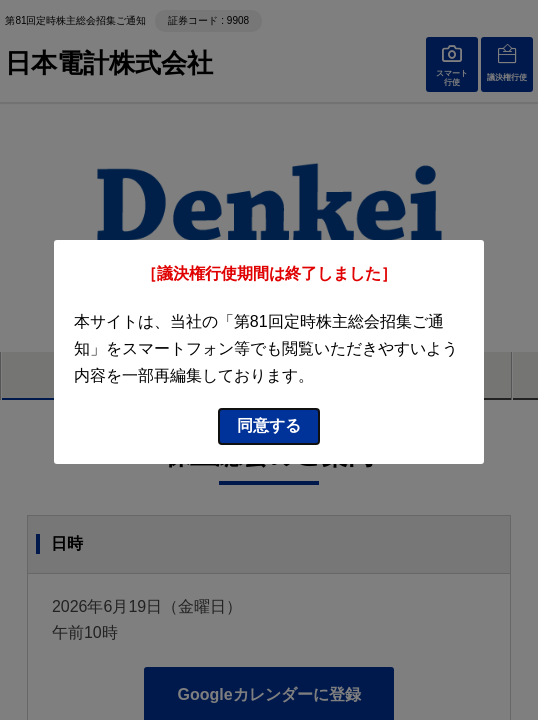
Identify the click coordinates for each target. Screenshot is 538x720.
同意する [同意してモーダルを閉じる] (269, 425)
